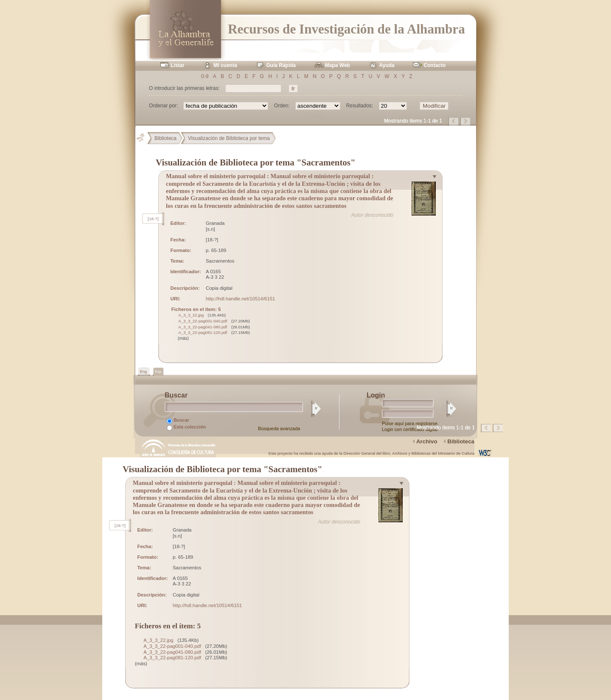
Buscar (178, 421)
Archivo (427, 441)
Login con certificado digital (410, 429)
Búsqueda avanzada (279, 428)
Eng (144, 372)
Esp (158, 372)
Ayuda (387, 65)
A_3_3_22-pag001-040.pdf (203, 321)
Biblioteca (165, 138)
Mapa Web (338, 65)
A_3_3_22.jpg (191, 315)
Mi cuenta (225, 65)
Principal (144, 138)
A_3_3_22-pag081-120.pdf (203, 332)
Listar (178, 65)
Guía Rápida (281, 65)
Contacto (434, 65)
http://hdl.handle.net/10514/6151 (240, 299)
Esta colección (186, 427)
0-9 (205, 76)
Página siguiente (466, 121)
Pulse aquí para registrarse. (410, 423)
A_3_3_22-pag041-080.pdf (203, 327)
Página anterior (454, 121)
